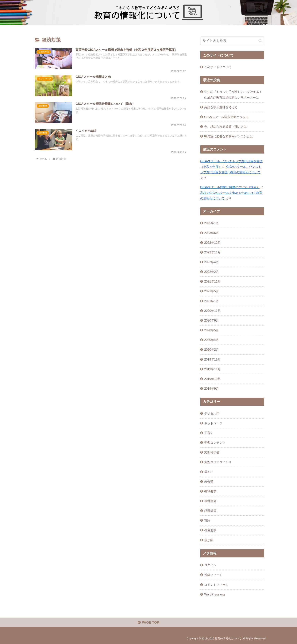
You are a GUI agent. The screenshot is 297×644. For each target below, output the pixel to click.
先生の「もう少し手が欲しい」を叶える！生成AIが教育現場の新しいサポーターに (233, 94)
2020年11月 (212, 311)
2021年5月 (212, 291)
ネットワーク (213, 423)
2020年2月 (212, 349)
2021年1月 (212, 301)
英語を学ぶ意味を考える (221, 107)
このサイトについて (218, 67)
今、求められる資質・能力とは (226, 127)
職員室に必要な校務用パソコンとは (229, 136)
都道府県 (210, 530)
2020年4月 (212, 340)
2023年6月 (212, 233)
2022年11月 (212, 252)
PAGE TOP (148, 623)
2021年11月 (212, 281)
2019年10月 (212, 379)
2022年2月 (212, 272)
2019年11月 (212, 369)
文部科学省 (212, 452)
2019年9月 (212, 388)
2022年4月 (212, 262)
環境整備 (210, 501)
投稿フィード (213, 575)
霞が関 (209, 540)
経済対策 (210, 511)
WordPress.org (214, 594)
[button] (260, 41)
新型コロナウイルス (218, 462)
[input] (232, 41)
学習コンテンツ (215, 443)
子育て (209, 433)
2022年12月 (212, 243)
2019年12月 (212, 359)
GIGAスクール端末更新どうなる (226, 117)
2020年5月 (212, 330)
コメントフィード (216, 585)
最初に (209, 472)
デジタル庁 (212, 413)
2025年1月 (212, 223)
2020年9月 (212, 320)
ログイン (210, 565)
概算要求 (210, 491)
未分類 (209, 482)
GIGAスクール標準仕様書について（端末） (230, 187)
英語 (207, 520)
